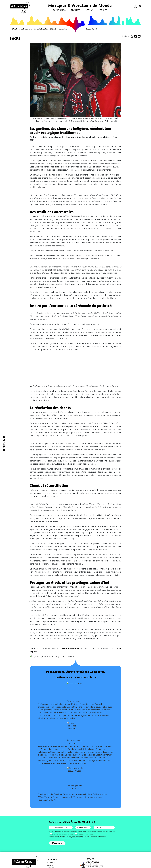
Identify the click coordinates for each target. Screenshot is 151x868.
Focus (15, 38)
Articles (103, 10)
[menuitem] (134, 7)
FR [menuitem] (134, 7)
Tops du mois (59, 10)
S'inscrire (57, 843)
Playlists (76, 10)
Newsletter (90, 29)
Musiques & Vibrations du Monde (80, 5)
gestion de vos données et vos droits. (73, 838)
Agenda (89, 10)
